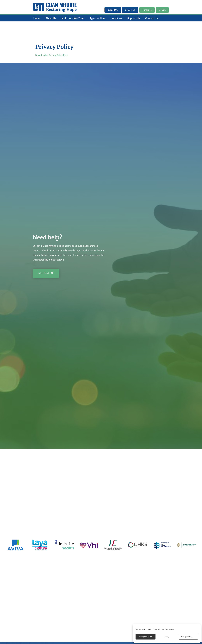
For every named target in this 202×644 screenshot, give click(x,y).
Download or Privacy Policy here (52, 55)
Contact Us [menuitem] (151, 18)
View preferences (188, 637)
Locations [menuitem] (116, 18)
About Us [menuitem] (51, 18)
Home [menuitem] (37, 18)
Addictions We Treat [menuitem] (73, 18)
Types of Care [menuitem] (98, 18)
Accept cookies (146, 637)
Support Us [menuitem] (134, 18)
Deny (167, 637)
